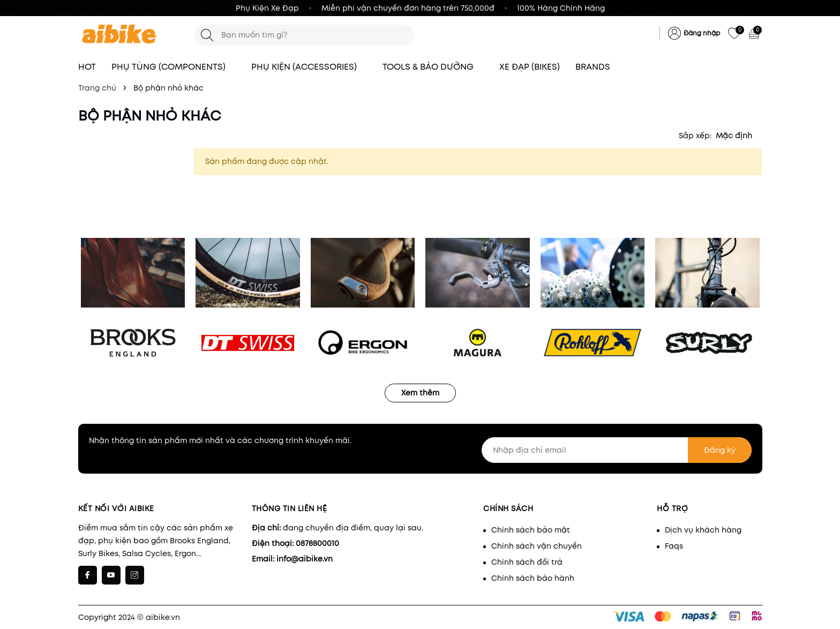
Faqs (674, 546)
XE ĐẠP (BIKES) (530, 67)
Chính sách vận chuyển (537, 546)
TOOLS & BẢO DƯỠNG (433, 67)
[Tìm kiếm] (207, 35)
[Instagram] (135, 575)
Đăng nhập (702, 33)
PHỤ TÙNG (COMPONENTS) (174, 67)
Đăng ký (720, 450)
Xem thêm (420, 393)
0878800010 (317, 543)
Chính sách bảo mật (531, 530)
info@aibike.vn (305, 559)
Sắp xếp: (695, 136)
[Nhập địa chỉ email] (617, 450)
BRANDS (598, 67)
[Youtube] (111, 575)
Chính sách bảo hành (533, 578)
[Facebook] (88, 575)
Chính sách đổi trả (527, 562)
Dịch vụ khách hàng (703, 530)
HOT (87, 67)
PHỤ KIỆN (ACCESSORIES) (309, 67)
